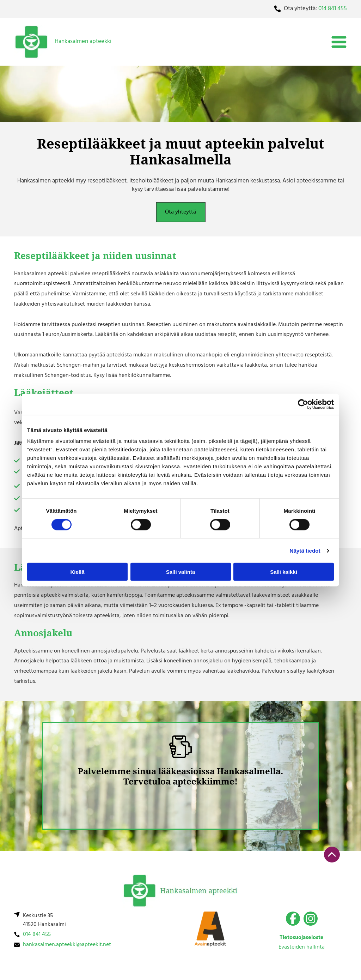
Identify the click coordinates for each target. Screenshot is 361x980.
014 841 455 (333, 9)
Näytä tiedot (305, 550)
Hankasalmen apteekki (83, 41)
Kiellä (77, 572)
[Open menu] (339, 42)
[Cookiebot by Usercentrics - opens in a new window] (303, 404)
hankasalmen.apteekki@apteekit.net (67, 945)
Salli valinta (181, 572)
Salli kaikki (284, 572)
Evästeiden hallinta (302, 947)
